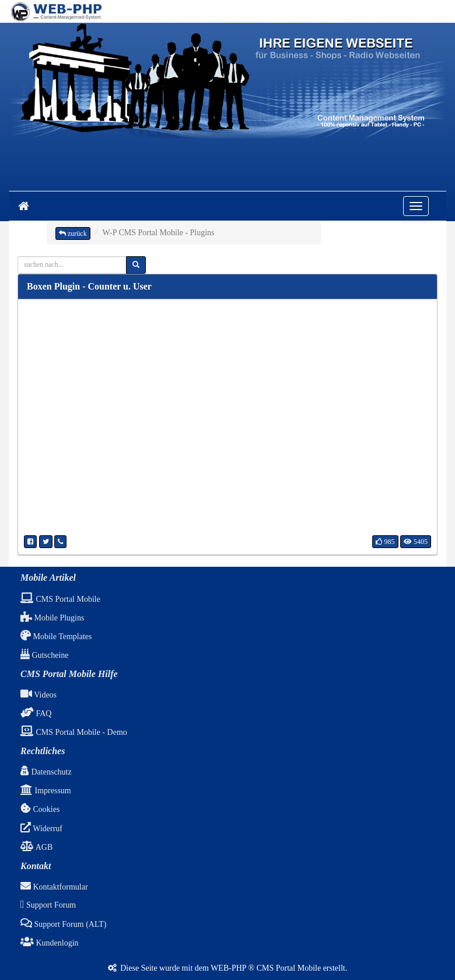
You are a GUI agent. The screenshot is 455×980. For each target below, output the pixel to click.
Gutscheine (44, 655)
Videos (38, 695)
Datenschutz (46, 772)
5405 (416, 542)
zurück (73, 233)
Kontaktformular (54, 887)
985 (385, 542)
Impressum (46, 791)
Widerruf (41, 829)
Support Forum (48, 905)
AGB (36, 847)
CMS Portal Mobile (60, 599)
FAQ (36, 714)
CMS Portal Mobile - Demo (74, 732)
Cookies (40, 809)
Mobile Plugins (52, 618)
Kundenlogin (50, 943)
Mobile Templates (56, 637)
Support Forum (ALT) (63, 924)
